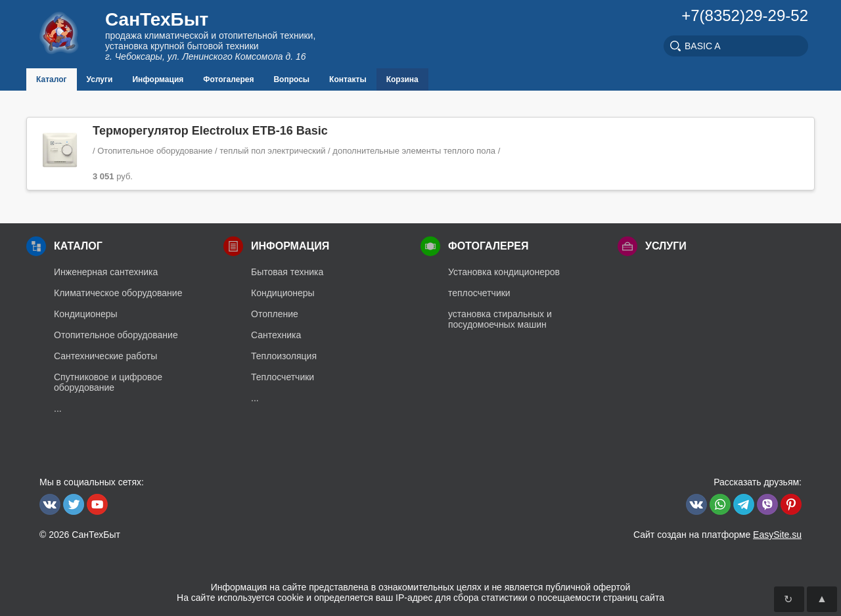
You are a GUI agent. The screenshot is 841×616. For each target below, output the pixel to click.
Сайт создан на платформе (717, 535)
